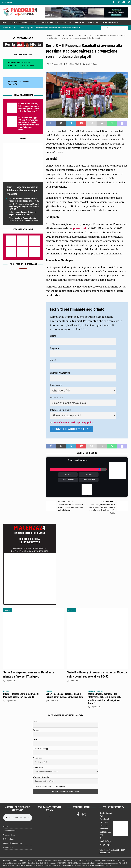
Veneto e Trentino (89, 480)
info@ (108, 841)
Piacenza (68, 475)
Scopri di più (106, 844)
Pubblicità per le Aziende (13, 843)
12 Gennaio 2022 (56, 64)
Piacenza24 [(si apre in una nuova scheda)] (12, 84)
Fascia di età (56, 397)
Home (4, 23)
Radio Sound (7, 2)
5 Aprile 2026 (11, 681)
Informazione (8, 839)
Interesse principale (60, 410)
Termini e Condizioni (104, 865)
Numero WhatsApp (60, 373)
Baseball (89, 64)
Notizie (61, 35)
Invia (32, 65)
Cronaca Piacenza (19, 23)
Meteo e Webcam (109, 23)
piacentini (80, 228)
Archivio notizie (9, 831)
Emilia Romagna (68, 480)
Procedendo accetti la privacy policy (74, 422)
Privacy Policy (91, 865)
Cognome (55, 348)
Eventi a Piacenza (50, 23)
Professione (56, 385)
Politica (92, 23)
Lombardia (89, 475)
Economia (80, 23)
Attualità (67, 23)
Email (53, 360)
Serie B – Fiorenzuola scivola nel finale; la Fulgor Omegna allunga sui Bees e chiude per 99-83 (24, 207)
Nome (53, 336)
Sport (34, 23)
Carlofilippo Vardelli (74, 64)
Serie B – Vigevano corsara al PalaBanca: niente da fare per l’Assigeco (22, 190)
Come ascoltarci (9, 835)
